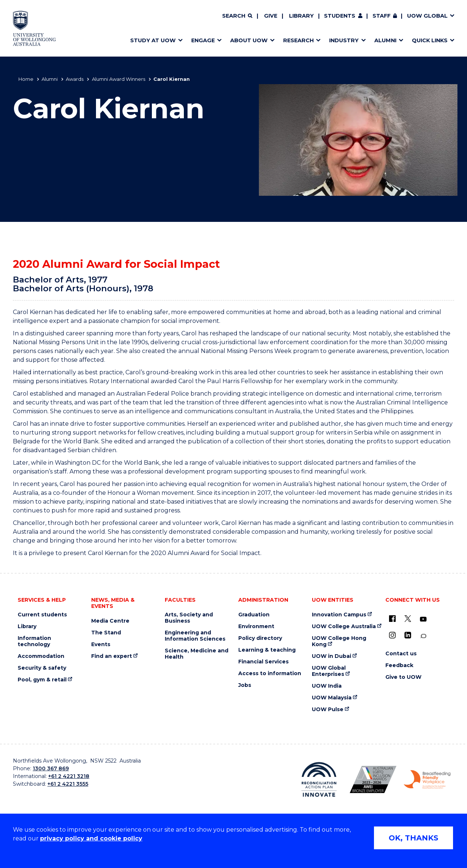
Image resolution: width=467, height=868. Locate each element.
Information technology (34, 641)
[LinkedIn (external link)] (408, 635)
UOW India (327, 686)
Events (101, 644)
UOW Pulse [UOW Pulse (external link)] (328, 709)
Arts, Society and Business (189, 618)
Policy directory (260, 638)
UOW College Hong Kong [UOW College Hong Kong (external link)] (339, 641)
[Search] (237, 16)
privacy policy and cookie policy (91, 838)
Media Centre (110, 621)
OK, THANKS (413, 838)
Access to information (270, 673)
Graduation (254, 615)
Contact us (401, 654)
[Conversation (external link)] (423, 636)
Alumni (50, 79)
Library (301, 16)
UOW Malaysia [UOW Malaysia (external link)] (332, 698)
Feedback (399, 665)
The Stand (106, 633)
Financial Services (263, 662)
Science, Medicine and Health (197, 654)
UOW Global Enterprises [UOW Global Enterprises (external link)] (329, 671)
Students (340, 16)
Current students (42, 615)
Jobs (245, 685)
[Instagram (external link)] (392, 635)
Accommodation (41, 656)
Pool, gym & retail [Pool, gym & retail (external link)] (42, 680)
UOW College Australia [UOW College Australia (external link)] (344, 626)
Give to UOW (403, 677)
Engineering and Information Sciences (195, 636)
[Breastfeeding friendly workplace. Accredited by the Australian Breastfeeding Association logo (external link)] (427, 779)
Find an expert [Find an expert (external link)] (112, 656)
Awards (75, 79)
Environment (256, 626)
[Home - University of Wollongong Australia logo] (34, 28)
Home (26, 79)
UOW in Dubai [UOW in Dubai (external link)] (331, 656)
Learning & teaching (267, 650)
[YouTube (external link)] (423, 619)
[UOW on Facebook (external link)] (392, 619)
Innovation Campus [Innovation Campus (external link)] (339, 615)
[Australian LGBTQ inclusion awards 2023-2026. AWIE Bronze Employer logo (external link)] (373, 779)
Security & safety (42, 668)
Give (271, 16)
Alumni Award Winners (119, 79)
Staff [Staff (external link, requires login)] (382, 16)
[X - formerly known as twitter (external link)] (408, 619)
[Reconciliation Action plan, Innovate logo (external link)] (319, 779)
